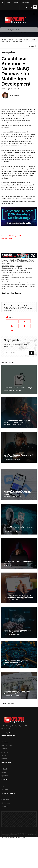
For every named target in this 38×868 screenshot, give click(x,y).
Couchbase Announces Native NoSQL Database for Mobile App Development (16, 306)
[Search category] (24, 32)
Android (30, 309)
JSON (17, 309)
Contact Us (5, 800)
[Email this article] (12, 330)
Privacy (4, 759)
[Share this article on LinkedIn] (12, 326)
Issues (4, 772)
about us (5, 742)
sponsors (16, 3)
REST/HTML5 (8, 310)
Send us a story (26, 3)
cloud (13, 309)
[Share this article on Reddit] (25, 326)
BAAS (22, 309)
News (3, 786)
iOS (25, 309)
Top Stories (5, 789)
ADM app (5, 806)
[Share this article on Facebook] (12, 321)
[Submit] (34, 14)
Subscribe (5, 769)
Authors (4, 749)
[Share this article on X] (25, 321)
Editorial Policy (7, 745)
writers (8, 3)
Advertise (5, 752)
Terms (4, 755)
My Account (5, 803)
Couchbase (7, 309)
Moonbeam (12, 733)
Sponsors (5, 776)
